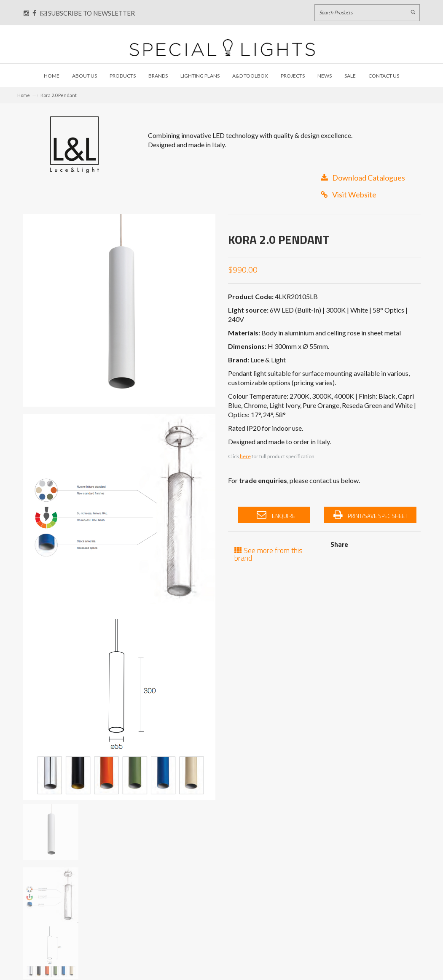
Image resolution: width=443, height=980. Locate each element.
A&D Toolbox (250, 76)
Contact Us (384, 76)
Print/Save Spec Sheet (371, 515)
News (325, 76)
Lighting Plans (200, 76)
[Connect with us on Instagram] (26, 13)
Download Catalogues (363, 178)
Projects (293, 76)
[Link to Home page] (222, 47)
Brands (158, 76)
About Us (85, 76)
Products (123, 76)
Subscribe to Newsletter (88, 13)
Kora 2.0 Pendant (59, 95)
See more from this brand (268, 553)
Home (52, 76)
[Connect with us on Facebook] (34, 13)
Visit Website (349, 194)
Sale (350, 76)
